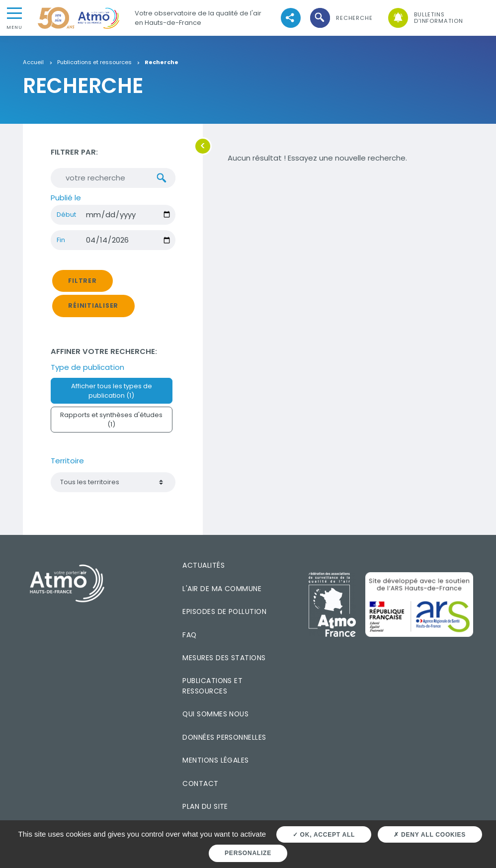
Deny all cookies (430, 835)
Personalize (248, 853)
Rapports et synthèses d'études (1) (111, 420)
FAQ (189, 635)
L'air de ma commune (222, 589)
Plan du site (205, 806)
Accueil (33, 63)
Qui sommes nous (215, 714)
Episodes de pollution (224, 611)
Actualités (204, 565)
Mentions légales (215, 760)
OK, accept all (324, 835)
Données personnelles (224, 737)
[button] (340, 18)
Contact (200, 783)
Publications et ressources (94, 63)
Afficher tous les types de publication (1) (112, 391)
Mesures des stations (224, 658)
